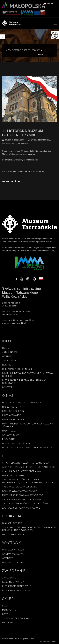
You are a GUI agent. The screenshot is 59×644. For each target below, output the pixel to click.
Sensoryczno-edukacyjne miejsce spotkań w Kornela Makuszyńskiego (29, 529)
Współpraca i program (16, 443)
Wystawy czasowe (13, 554)
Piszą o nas (9, 439)
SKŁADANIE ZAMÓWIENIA (16, 618)
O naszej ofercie (12, 523)
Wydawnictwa (11, 435)
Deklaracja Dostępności (17, 369)
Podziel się (8, 181)
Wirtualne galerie (13, 562)
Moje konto (9, 610)
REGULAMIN (9, 623)
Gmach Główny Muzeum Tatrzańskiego (25, 463)
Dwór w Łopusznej (14, 476)
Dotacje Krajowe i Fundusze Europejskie (27, 448)
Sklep (6, 606)
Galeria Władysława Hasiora (20, 491)
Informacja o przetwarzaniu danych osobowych (25, 382)
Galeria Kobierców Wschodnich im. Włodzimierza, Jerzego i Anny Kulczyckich (28, 481)
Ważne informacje (13, 534)
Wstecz (40, 54)
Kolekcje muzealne (14, 411)
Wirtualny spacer (13, 550)
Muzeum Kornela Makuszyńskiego (23, 495)
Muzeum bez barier (14, 420)
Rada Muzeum (10, 431)
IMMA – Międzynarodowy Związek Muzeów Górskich (28, 375)
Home (5, 348)
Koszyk (6, 614)
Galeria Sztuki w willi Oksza (19, 487)
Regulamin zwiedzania (16, 590)
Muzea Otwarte (11, 415)
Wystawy (7, 356)
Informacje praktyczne (16, 586)
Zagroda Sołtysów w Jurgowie (21, 508)
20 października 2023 (41, 140)
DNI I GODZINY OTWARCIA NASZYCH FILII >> (23, 171)
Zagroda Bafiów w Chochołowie (22, 499)
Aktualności (11, 144)
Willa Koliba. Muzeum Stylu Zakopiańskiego (28, 467)
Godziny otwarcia (13, 582)
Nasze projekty (11, 407)
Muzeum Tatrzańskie (15, 140)
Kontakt (7, 365)
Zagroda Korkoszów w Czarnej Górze (25, 504)
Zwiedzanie (9, 361)
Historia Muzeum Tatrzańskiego (21, 403)
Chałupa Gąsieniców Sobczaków (22, 471)
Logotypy (8, 387)
